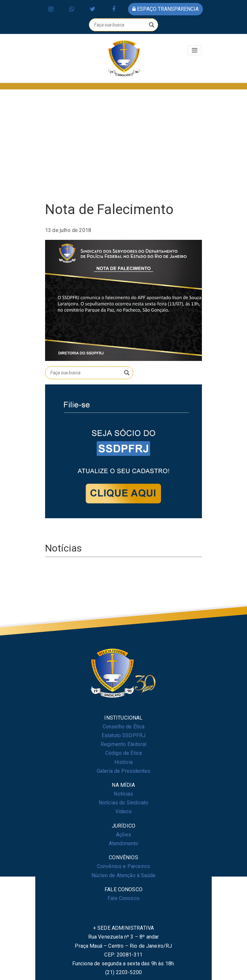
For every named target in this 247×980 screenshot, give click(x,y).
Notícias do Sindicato (124, 803)
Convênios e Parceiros (124, 866)
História (124, 762)
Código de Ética (124, 753)
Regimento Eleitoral (124, 744)
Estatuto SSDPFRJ (124, 735)
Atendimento (124, 843)
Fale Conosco (124, 898)
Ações (124, 835)
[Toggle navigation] (195, 50)
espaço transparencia (165, 9)
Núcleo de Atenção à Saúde (124, 875)
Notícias (123, 794)
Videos (124, 811)
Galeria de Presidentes (124, 771)
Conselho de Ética (124, 727)
